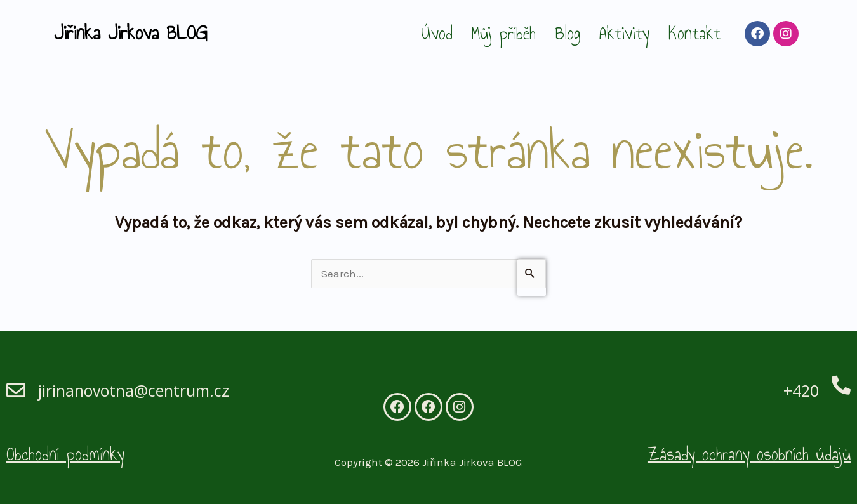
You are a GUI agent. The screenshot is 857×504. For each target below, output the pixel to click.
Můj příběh (504, 33)
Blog (568, 33)
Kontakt (694, 33)
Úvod (437, 33)
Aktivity (624, 33)
